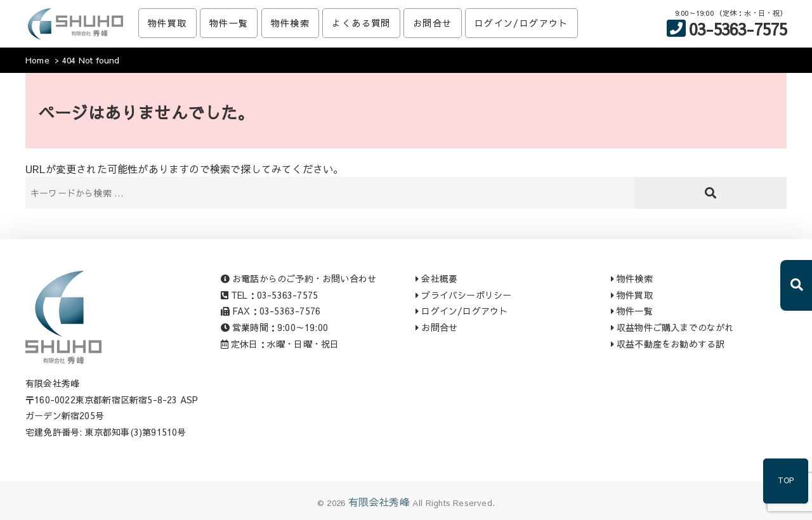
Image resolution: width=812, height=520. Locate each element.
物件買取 (167, 23)
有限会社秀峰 (379, 502)
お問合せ (433, 23)
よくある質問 (361, 23)
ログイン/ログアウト (521, 23)
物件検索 (291, 23)
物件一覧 (229, 23)
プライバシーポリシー (463, 295)
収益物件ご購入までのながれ (672, 327)
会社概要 (436, 278)
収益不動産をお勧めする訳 (668, 344)
